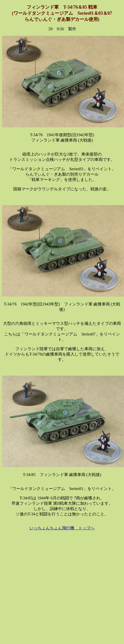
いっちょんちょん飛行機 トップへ (62, 528)
